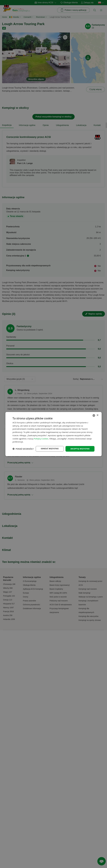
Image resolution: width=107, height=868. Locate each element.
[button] (23, 453)
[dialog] (53, 434)
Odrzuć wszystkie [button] (48, 446)
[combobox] (94, 413)
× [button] (97, 413)
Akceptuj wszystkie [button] (79, 446)
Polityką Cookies (41, 436)
